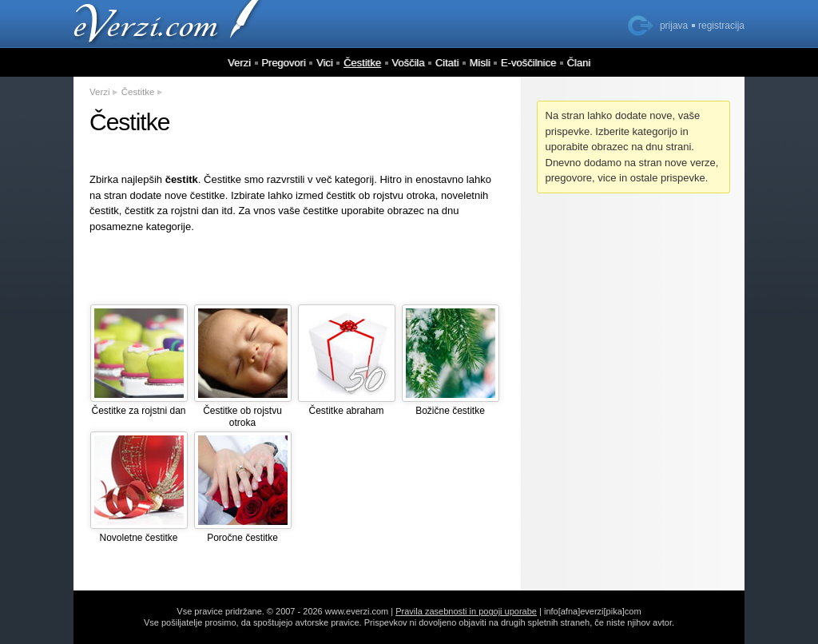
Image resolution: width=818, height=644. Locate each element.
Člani (578, 63)
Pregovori (284, 63)
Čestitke (362, 63)
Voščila (408, 63)
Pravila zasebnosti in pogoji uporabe (466, 611)
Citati (447, 63)
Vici (325, 63)
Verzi (239, 63)
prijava (674, 26)
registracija (721, 26)
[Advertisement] (297, 268)
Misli (480, 63)
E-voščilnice (528, 63)
